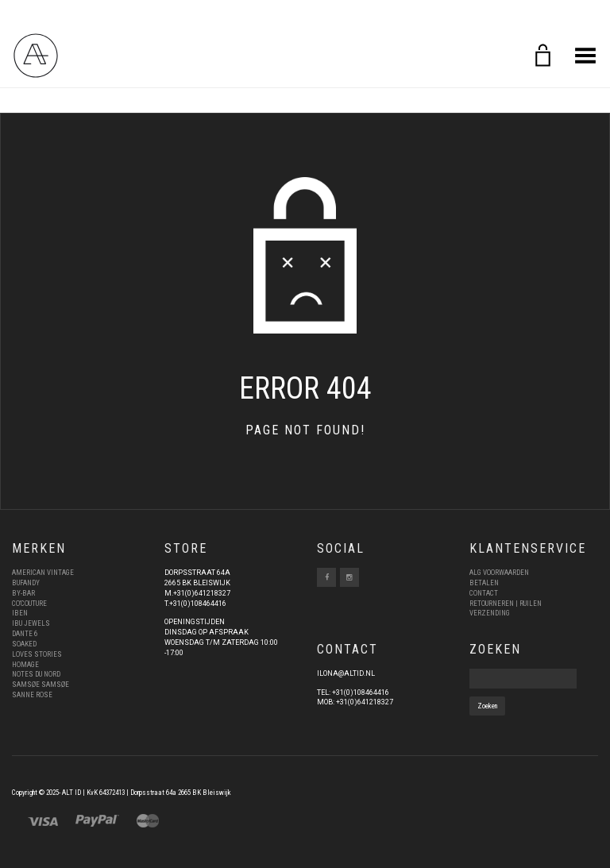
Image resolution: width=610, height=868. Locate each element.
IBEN (20, 613)
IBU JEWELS (31, 623)
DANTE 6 (25, 634)
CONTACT (484, 593)
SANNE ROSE (32, 695)
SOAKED (24, 644)
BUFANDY (26, 583)
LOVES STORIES (37, 654)
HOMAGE (25, 665)
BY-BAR (23, 593)
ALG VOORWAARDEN (499, 573)
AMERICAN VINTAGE (43, 573)
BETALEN (484, 583)
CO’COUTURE (29, 604)
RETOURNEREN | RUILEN (506, 604)
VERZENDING (490, 613)
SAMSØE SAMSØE (41, 685)
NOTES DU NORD (36, 674)
